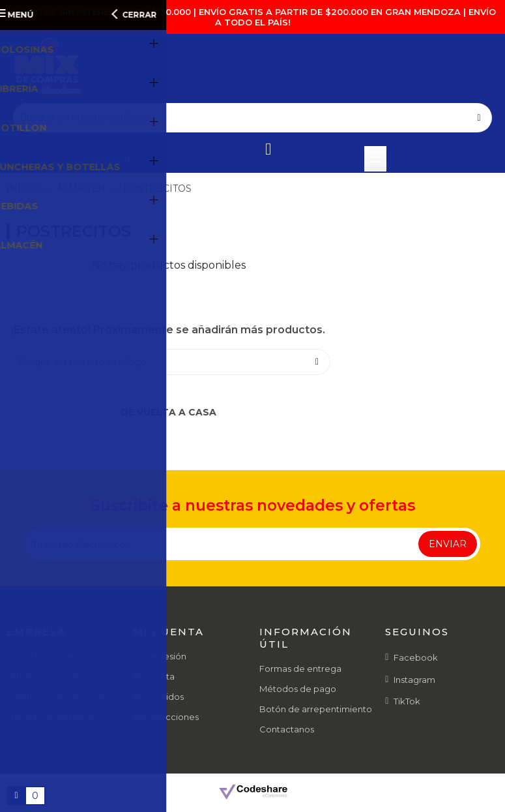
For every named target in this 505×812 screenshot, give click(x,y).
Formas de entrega (300, 669)
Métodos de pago (298, 689)
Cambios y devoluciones (58, 697)
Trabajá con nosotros (50, 717)
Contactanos (287, 729)
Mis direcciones (166, 717)
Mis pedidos (158, 697)
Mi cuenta (154, 676)
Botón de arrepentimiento (316, 709)
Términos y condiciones (56, 676)
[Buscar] (252, 118)
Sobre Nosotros (40, 656)
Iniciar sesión (160, 656)
